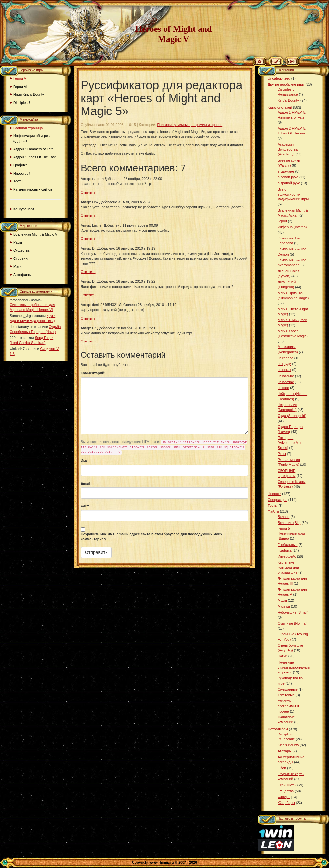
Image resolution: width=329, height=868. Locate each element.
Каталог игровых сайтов (33, 189)
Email (85, 483)
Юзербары (286, 803)
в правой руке (289, 183)
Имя (84, 461)
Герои (282, 221)
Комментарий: (93, 373)
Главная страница (28, 128)
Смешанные (288, 689)
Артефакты (23, 275)
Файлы (273, 511)
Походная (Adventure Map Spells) (290, 443)
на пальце (286, 376)
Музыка (284, 606)
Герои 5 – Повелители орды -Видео (292, 533)
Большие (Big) (289, 523)
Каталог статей (280, 107)
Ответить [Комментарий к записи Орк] (88, 215)
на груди (284, 364)
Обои (282, 768)
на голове (285, 358)
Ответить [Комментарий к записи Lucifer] (88, 238)
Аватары (285, 751)
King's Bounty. (289, 100)
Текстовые (286, 695)
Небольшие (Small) (293, 612)
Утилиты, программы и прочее (288, 706)
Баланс (283, 517)
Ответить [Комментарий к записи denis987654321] (88, 318)
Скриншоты (287, 785)
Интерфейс (287, 556)
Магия (19, 266)
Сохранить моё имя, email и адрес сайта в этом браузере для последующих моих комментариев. (151, 537)
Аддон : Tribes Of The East (35, 157)
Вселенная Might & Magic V (35, 234)
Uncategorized (279, 78)
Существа (21, 250)
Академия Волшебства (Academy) (288, 149)
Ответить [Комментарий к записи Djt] (88, 272)
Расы (18, 242)
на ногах (284, 370)
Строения (21, 258)
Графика (20, 165)
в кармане (286, 171)
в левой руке (288, 177)
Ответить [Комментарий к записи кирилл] (88, 192)
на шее (283, 388)
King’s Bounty (288, 745)
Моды (282, 600)
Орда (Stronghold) (292, 416)
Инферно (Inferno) (292, 227)
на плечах (286, 382)
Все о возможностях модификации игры (293, 194)
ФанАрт (284, 797)
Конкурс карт (24, 209)
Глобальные (287, 545)
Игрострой (22, 173)
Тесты (18, 181)
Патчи (282, 656)
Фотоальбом (278, 729)
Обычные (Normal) (292, 623)
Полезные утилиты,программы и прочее (190, 125)
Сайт (85, 506)
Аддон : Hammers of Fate (34, 149)
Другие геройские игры (286, 84)
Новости (274, 494)
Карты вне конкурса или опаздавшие (288, 567)
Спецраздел (278, 500)
